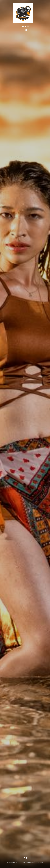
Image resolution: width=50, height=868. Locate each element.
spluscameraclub (30, 862)
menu (25, 26)
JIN (42, 862)
